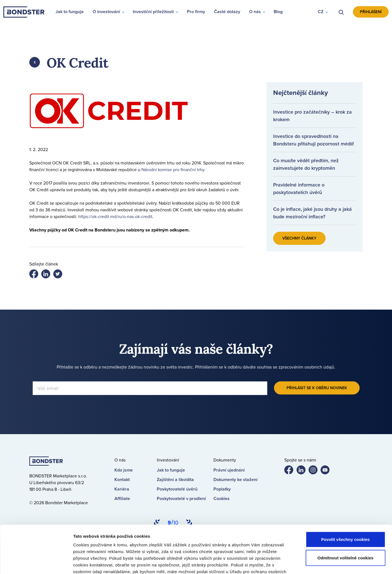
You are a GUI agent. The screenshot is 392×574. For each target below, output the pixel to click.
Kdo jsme (124, 470)
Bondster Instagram (315, 471)
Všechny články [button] (299, 238)
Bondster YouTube (327, 471)
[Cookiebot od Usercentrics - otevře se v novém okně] (36, 563)
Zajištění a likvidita (175, 479)
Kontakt (122, 479)
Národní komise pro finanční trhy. (173, 169)
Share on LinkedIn (60, 275)
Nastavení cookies (298, 563)
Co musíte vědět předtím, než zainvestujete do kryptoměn (306, 164)
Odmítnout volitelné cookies (346, 513)
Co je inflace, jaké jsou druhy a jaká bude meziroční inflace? (312, 213)
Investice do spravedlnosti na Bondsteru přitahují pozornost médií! (313, 140)
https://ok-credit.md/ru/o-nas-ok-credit (115, 216)
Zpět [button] (35, 62)
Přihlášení (371, 12)
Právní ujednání (229, 470)
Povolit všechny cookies (345, 495)
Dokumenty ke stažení (235, 479)
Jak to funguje (171, 470)
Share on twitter (48, 275)
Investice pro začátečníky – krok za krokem (312, 116)
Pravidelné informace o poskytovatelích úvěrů (299, 188)
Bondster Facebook (291, 471)
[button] (323, 12)
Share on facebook (36, 275)
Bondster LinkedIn (303, 471)
